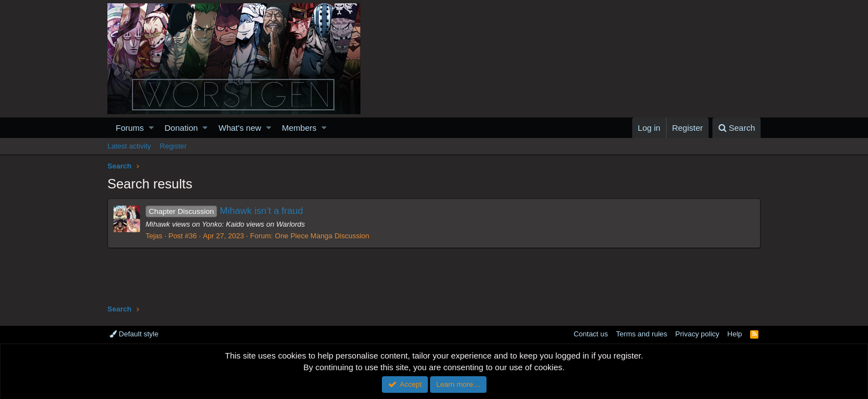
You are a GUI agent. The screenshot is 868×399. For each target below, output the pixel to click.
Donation (181, 128)
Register (173, 146)
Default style (134, 334)
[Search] (737, 128)
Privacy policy (697, 334)
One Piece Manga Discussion (322, 236)
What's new (240, 128)
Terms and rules (642, 334)
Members (299, 128)
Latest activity (129, 146)
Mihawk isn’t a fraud (224, 211)
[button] (151, 128)
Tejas (154, 236)
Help (735, 334)
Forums (130, 128)
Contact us (591, 334)
